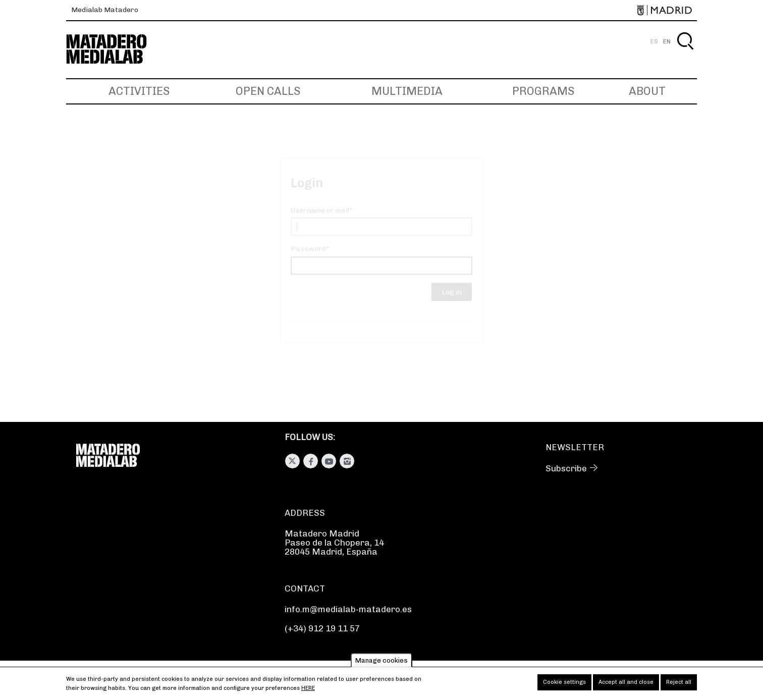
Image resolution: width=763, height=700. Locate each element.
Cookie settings (564, 685)
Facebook (311, 461)
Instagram (347, 461)
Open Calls (268, 91)
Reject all (679, 685)
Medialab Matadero (105, 10)
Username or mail (320, 219)
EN (667, 41)
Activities (139, 91)
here (308, 691)
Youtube (329, 461)
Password (308, 258)
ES (654, 41)
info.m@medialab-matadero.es (348, 609)
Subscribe (566, 468)
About (647, 91)
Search (685, 53)
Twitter (292, 461)
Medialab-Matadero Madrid (116, 49)
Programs (543, 91)
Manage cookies (381, 663)
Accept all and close (626, 685)
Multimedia (407, 91)
